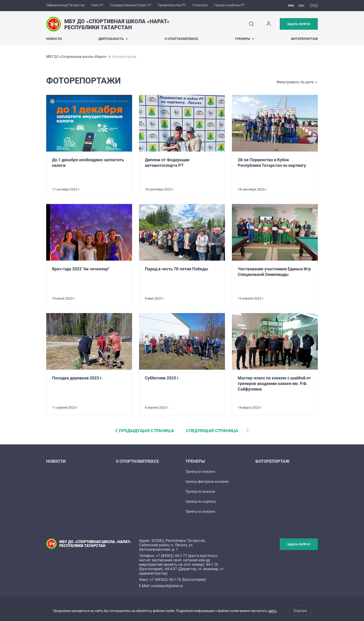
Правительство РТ (172, 5)
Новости (54, 39)
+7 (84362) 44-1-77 (171, 556)
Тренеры (245, 39)
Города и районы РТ (229, 5)
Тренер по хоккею (200, 471)
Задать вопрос (299, 24)
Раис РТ (97, 5)
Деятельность (113, 39)
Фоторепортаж (304, 39)
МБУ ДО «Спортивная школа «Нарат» (76, 57)
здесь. (273, 611)
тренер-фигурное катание (207, 481)
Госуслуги (200, 5)
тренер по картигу (201, 501)
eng (301, 6)
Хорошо (300, 611)
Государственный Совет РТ (131, 5)
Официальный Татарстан (65, 5)
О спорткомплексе (181, 39)
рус (291, 6)
